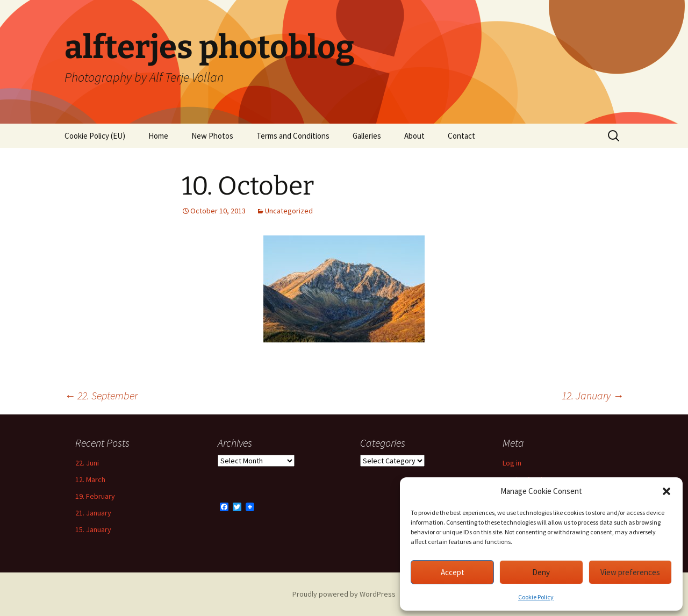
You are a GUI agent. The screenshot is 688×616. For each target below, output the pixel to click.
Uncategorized (289, 211)
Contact (461, 136)
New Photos (212, 136)
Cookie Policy (536, 597)
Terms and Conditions (293, 136)
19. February (95, 496)
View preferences (630, 572)
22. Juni (87, 463)
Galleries (367, 136)
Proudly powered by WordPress (344, 594)
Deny (541, 572)
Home (158, 136)
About (414, 136)
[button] (666, 491)
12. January (593, 395)
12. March (90, 479)
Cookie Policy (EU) (95, 136)
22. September (101, 395)
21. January (93, 513)
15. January (93, 529)
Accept (453, 572)
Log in (512, 463)
